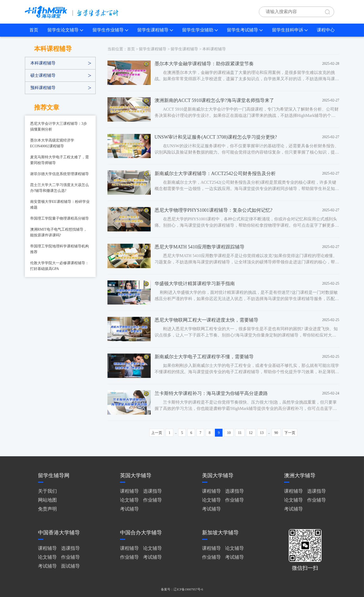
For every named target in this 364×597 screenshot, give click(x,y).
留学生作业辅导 (110, 30)
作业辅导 (153, 500)
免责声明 (47, 509)
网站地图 (47, 500)
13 (262, 433)
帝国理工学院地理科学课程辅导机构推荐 (59, 249)
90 (276, 433)
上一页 (157, 433)
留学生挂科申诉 (290, 30)
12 (251, 433)
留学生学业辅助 (200, 30)
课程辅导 (129, 491)
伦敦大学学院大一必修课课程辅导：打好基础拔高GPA (59, 266)
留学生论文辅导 (65, 30)
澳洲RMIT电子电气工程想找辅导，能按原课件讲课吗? (59, 232)
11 (240, 433)
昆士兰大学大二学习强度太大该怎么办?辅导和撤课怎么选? (59, 188)
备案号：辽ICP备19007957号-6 (182, 589)
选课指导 (153, 491)
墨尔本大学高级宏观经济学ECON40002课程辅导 (52, 143)
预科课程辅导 (43, 88)
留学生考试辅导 (245, 30)
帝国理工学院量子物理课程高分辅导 (59, 218)
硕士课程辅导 (43, 75)
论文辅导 (129, 500)
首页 (34, 30)
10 (229, 433)
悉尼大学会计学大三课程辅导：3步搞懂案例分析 (59, 126)
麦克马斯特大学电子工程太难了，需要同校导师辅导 (59, 160)
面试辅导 (70, 566)
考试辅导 (129, 509)
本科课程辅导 (43, 63)
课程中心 (326, 30)
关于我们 (47, 491)
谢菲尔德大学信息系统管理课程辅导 (59, 174)
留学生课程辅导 (155, 30)
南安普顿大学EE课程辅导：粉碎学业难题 (60, 205)
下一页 (290, 433)
